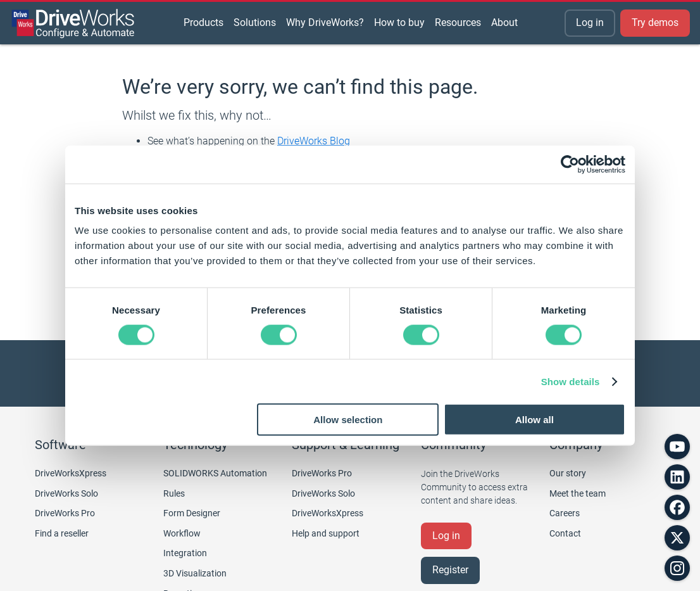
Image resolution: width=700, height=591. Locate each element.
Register (450, 570)
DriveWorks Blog (314, 141)
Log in (590, 22)
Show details (571, 381)
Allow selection (348, 420)
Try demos (655, 22)
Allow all (534, 420)
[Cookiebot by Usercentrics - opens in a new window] (570, 164)
